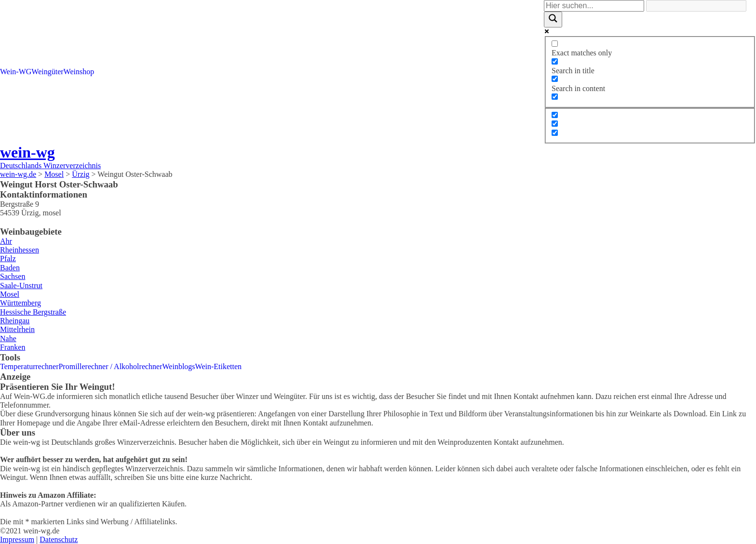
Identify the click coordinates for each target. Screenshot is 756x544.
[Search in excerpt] (555, 97)
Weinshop (79, 72)
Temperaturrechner (29, 366)
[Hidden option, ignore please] (555, 115)
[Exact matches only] (555, 44)
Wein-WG (16, 72)
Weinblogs (179, 366)
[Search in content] (555, 79)
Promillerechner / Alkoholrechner (110, 366)
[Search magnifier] (553, 19)
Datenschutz (59, 539)
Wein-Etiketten (218, 366)
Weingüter (47, 72)
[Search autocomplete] (696, 6)
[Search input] (594, 6)
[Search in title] (555, 61)
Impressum (17, 539)
